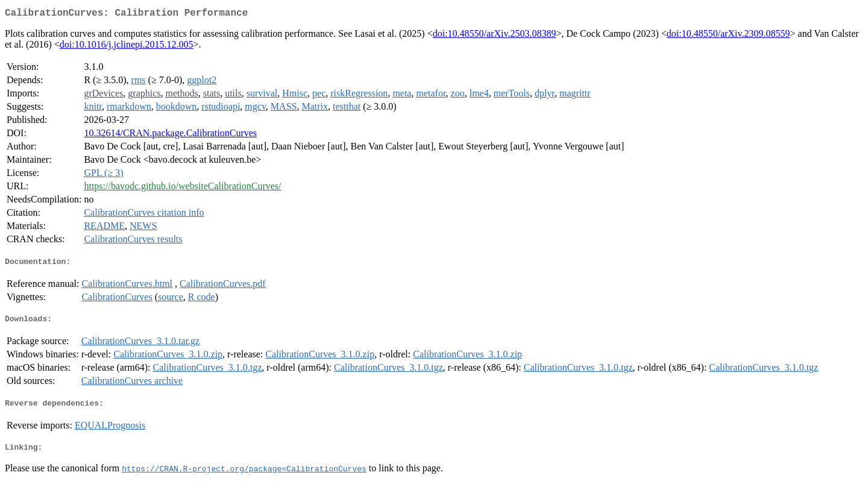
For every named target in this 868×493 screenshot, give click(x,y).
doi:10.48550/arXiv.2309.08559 (728, 36)
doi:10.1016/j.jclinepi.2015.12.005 (127, 47)
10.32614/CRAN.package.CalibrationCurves (170, 135)
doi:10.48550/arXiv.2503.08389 (495, 36)
